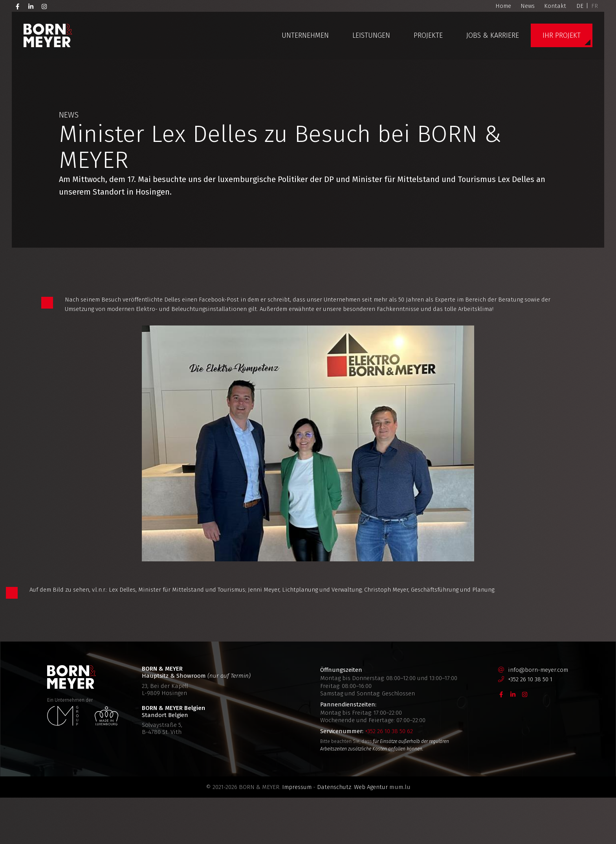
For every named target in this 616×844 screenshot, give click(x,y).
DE (580, 6)
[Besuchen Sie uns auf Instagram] (44, 6)
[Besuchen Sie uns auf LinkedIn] (31, 6)
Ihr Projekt (562, 35)
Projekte (428, 35)
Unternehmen (305, 35)
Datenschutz (334, 833)
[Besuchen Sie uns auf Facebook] (18, 6)
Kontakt (555, 6)
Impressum (297, 833)
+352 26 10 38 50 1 (530, 726)
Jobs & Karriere (493, 35)
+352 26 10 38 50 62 (389, 778)
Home (503, 6)
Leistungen (371, 35)
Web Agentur (371, 833)
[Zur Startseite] (48, 35)
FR (595, 6)
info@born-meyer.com (538, 716)
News (528, 6)
